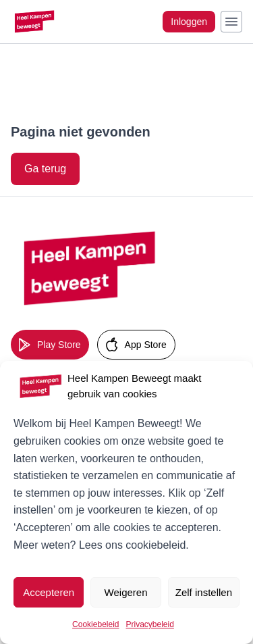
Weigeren (126, 592)
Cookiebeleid (95, 624)
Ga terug (45, 169)
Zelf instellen (204, 592)
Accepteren (49, 592)
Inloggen (189, 22)
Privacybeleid (150, 624)
